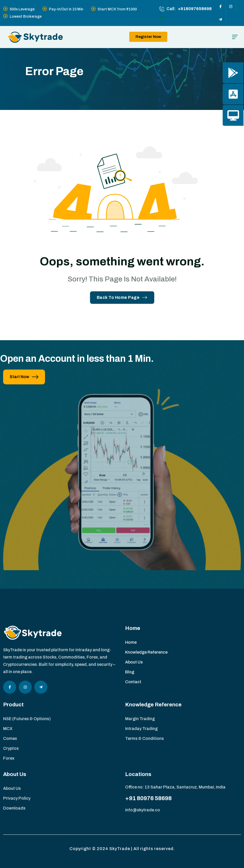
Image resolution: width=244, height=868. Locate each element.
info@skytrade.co (143, 810)
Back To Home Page (122, 297)
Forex (9, 758)
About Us (134, 662)
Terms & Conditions (145, 738)
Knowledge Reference (146, 652)
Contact (133, 682)
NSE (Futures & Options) (27, 719)
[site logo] (35, 37)
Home (131, 642)
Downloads (14, 808)
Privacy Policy (17, 798)
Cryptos (11, 748)
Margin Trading (140, 719)
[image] (122, 536)
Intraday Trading (141, 729)
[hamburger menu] (162, 19)
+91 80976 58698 (148, 798)
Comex (10, 738)
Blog (130, 672)
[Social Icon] (221, 6)
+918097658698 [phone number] (195, 9)
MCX (8, 729)
